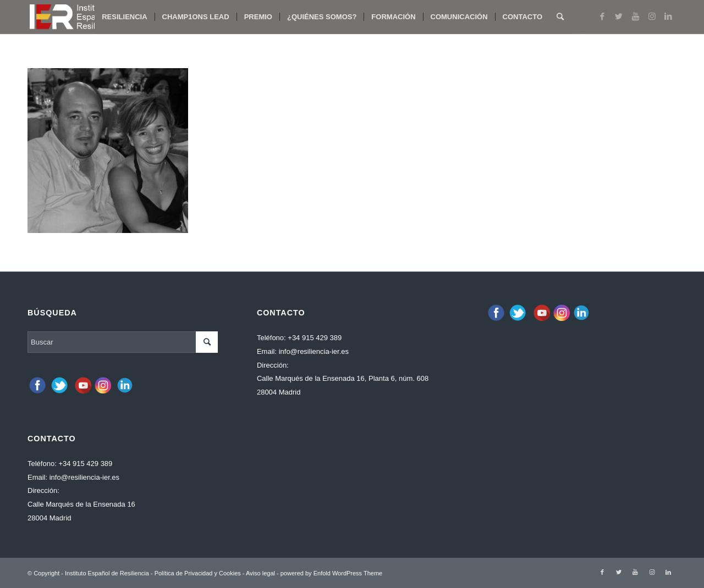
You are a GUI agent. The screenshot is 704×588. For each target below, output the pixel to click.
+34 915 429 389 (85, 464)
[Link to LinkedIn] (668, 16)
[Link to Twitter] (619, 16)
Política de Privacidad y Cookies (198, 573)
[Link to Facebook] (602, 16)
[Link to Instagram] (652, 16)
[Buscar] (560, 17)
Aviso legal (260, 573)
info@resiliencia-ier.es (84, 477)
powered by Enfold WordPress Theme (331, 573)
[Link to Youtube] (635, 16)
